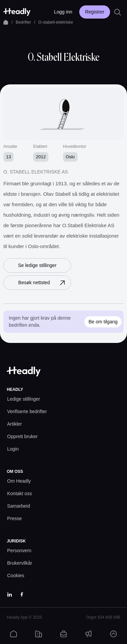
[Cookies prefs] (16, 576)
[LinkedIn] (9, 594)
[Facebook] (22, 594)
